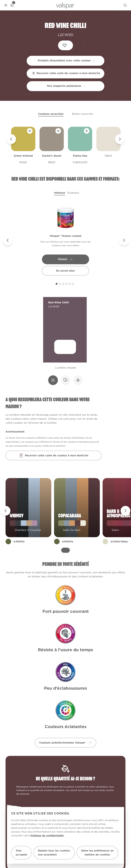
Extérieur (73, 193)
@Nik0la (19, 544)
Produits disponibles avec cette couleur (66, 60)
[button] (6, 5)
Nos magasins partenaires (66, 86)
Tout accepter (21, 853)
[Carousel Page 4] (66, 284)
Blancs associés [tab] (82, 114)
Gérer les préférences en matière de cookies (97, 853)
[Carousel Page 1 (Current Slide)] (57, 284)
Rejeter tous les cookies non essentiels (54, 853)
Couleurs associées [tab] (51, 114)
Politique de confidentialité (47, 835)
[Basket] (12, 5)
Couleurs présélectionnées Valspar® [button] (65, 743)
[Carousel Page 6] (73, 284)
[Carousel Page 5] (70, 284)
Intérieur (60, 193)
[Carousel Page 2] (60, 284)
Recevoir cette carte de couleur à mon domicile (66, 73)
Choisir (65, 259)
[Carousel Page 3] (63, 284)
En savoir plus (65, 271)
